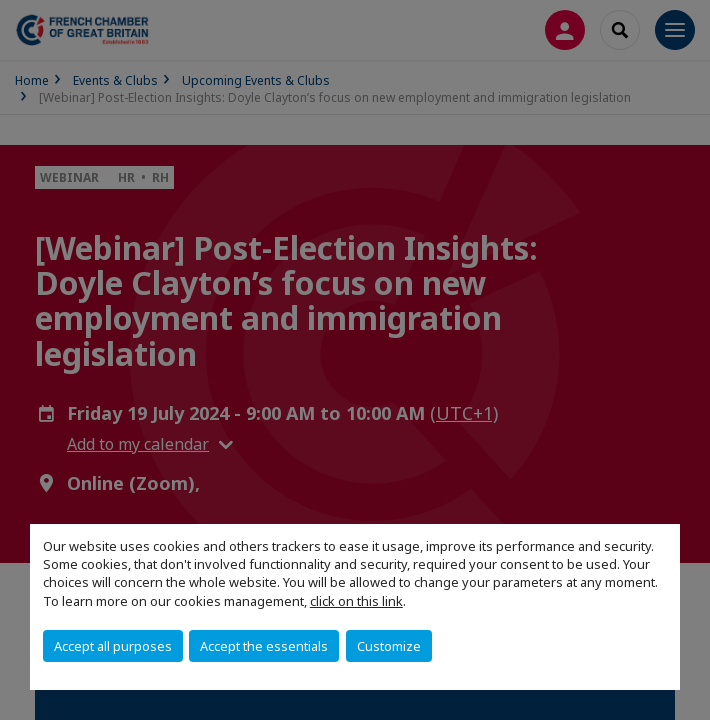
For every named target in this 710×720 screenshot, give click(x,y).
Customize (389, 646)
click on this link (356, 601)
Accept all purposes (113, 646)
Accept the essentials (264, 646)
